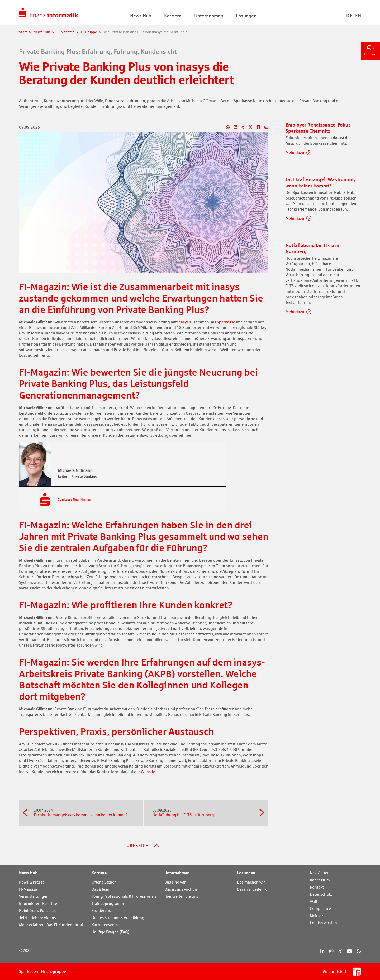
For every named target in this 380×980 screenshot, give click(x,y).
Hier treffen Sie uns (181, 896)
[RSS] (359, 951)
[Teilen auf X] (248, 127)
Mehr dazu (295, 152)
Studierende (103, 911)
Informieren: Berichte (38, 903)
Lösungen (246, 873)
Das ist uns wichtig (181, 889)
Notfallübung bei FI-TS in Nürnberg (203, 813)
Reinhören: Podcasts (37, 911)
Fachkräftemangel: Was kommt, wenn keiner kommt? (84, 813)
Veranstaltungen (34, 896)
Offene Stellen (104, 882)
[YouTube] (349, 951)
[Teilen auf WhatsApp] (226, 127)
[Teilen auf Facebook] (256, 127)
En (358, 16)
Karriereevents (105, 925)
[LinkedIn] (322, 951)
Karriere (99, 873)
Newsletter (319, 873)
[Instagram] (331, 951)
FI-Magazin (29, 889)
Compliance (320, 908)
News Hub (28, 873)
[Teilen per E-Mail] (264, 127)
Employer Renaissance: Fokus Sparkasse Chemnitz (318, 128)
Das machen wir (251, 882)
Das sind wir (175, 882)
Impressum (320, 880)
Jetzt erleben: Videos (37, 918)
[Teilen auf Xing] (241, 127)
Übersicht (139, 845)
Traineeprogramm (108, 903)
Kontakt (370, 51)
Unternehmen (177, 873)
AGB (313, 901)
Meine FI (317, 916)
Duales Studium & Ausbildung (118, 918)
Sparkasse (226, 322)
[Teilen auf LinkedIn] (233, 127)
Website (148, 772)
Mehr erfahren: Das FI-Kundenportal (51, 925)
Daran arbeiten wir (253, 889)
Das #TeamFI (103, 889)
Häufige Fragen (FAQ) (110, 932)
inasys (183, 322)
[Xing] (340, 951)
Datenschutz (321, 894)
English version (323, 923)
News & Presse (32, 882)
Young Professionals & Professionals (124, 896)
